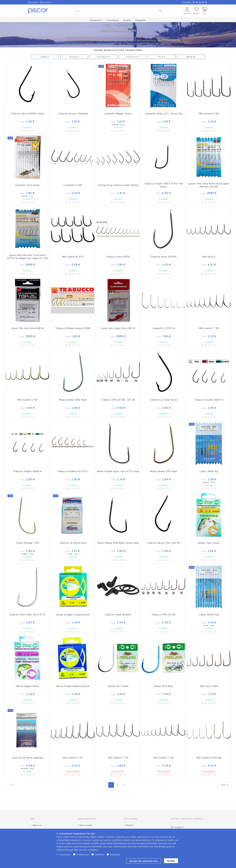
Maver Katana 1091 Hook (163, 471)
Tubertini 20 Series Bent (73, 543)
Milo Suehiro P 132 (73, 758)
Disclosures (131, 819)
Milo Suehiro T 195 (209, 328)
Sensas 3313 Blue (163, 686)
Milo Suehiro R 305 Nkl (209, 758)
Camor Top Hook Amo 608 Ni (27, 328)
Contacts (46, 2)
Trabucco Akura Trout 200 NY (163, 543)
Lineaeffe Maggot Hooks (118, 113)
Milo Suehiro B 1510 (73, 257)
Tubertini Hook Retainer (118, 614)
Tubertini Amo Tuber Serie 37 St (27, 614)
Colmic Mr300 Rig (209, 614)
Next (225, 785)
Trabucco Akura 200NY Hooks (27, 113)
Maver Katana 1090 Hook (73, 400)
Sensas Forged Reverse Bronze (73, 686)
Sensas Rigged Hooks (27, 686)
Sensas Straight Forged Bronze (73, 614)
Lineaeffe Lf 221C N (163, 328)
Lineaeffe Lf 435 (73, 185)
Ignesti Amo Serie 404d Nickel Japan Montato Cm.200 (209, 185)
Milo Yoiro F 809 (209, 686)
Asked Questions (86, 819)
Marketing (115, 854)
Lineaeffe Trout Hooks (27, 185)
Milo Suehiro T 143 (163, 758)
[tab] (48, 820)
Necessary (65, 854)
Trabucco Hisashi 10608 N (27, 471)
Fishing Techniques (123, 24)
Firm (33, 819)
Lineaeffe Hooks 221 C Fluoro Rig (163, 113)
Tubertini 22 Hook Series (163, 400)
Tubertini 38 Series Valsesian (27, 758)
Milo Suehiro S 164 (27, 400)
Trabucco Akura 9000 (118, 257)
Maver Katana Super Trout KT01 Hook (118, 471)
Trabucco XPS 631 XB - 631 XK (118, 400)
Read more (166, 44)
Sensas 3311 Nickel (118, 686)
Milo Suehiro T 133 (118, 758)
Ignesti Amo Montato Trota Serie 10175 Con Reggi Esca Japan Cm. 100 (27, 257)
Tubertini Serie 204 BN (163, 257)
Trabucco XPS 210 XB (163, 614)
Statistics (99, 854)
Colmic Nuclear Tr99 (27, 543)
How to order (86, 825)
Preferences (83, 854)
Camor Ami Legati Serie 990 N (118, 328)
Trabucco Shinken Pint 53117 (73, 471)
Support (33, 2)
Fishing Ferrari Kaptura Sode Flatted (118, 185)
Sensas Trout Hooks (209, 543)
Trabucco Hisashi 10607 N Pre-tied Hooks (163, 185)
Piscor (108, 24)
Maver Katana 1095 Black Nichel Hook (118, 543)
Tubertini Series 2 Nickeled (73, 113)
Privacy (130, 825)
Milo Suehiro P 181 (209, 113)
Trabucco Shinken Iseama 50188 (73, 328)
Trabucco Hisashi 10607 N (209, 400)
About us (37, 825)
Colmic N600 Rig (209, 471)
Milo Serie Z (209, 257)
